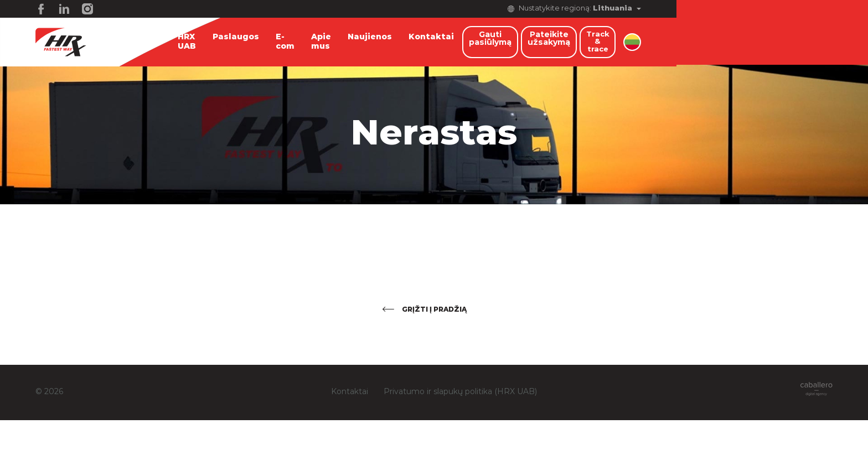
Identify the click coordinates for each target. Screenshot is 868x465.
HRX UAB (206, 42)
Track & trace (771, 42)
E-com (312, 42)
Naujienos (406, 37)
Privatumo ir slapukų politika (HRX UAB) (460, 394)
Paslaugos (263, 37)
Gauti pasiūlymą (593, 42)
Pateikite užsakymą (684, 42)
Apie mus (349, 42)
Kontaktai (468, 37)
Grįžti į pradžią (434, 311)
